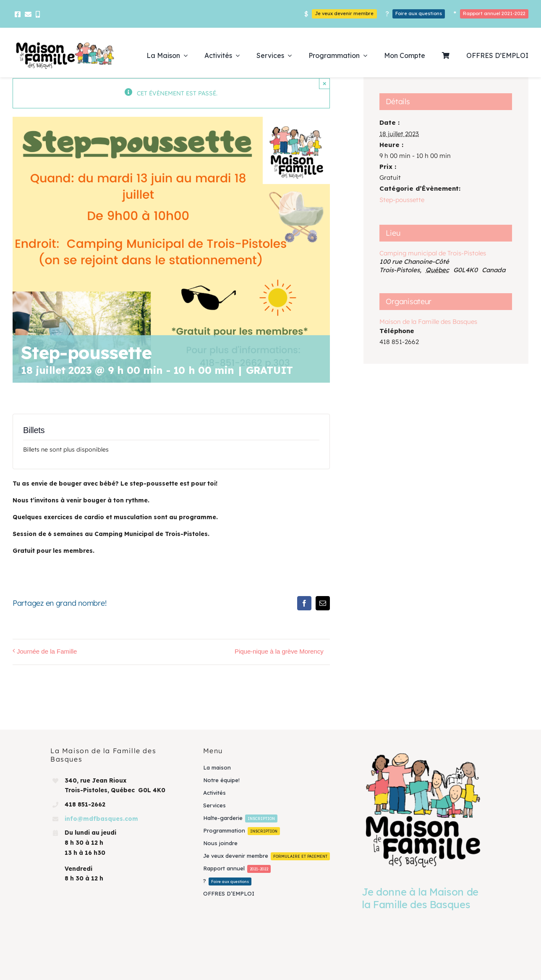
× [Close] (325, 83)
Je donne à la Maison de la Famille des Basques (420, 898)
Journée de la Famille (47, 651)
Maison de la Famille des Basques (428, 322)
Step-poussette (402, 200)
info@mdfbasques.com (101, 819)
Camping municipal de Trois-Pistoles (433, 253)
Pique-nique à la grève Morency (279, 651)
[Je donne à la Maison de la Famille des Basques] (423, 810)
